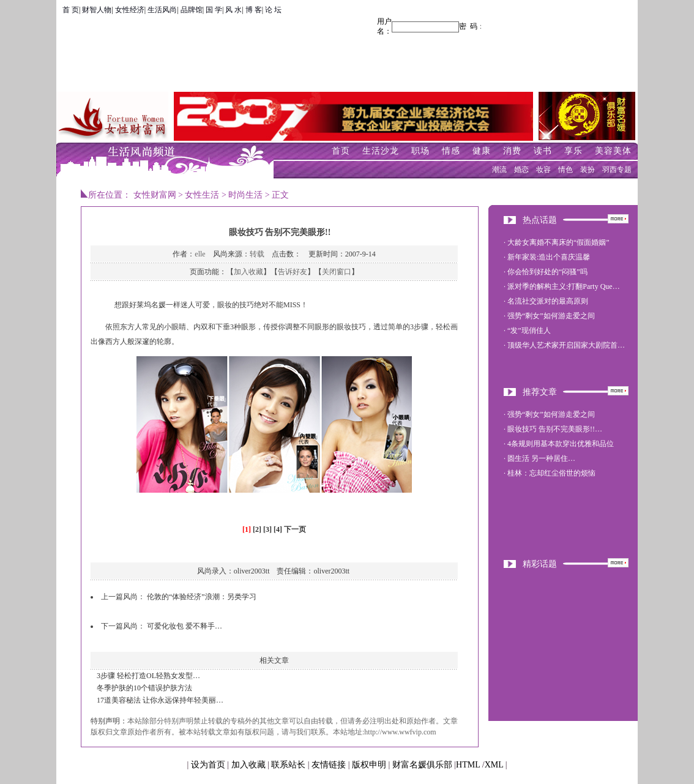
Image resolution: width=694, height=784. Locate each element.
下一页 (295, 529)
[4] (278, 529)
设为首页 (208, 765)
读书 (543, 151)
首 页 (71, 10)
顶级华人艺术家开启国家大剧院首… (566, 345)
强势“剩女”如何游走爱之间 (551, 316)
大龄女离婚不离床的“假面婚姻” (558, 242)
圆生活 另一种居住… (541, 458)
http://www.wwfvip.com (400, 732)
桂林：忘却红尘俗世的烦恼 (551, 473)
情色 (565, 170)
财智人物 (97, 10)
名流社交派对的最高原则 (548, 301)
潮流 (499, 170)
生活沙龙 (381, 151)
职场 (420, 151)
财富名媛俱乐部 (422, 765)
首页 (341, 151)
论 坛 (273, 10)
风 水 (233, 10)
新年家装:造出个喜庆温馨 (549, 257)
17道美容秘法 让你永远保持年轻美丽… (160, 700)
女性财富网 (155, 195)
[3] (267, 529)
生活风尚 (162, 10)
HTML (468, 765)
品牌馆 (192, 10)
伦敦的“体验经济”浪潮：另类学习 (202, 597)
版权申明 (369, 765)
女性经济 (130, 10)
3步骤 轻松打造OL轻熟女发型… (148, 676)
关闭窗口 (337, 272)
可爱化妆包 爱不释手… (185, 626)
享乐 (573, 151)
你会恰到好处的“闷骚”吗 (547, 272)
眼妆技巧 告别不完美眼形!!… (555, 429)
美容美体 (613, 151)
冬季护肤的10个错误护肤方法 (144, 688)
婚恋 (521, 170)
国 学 (214, 10)
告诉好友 (293, 272)
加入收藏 (248, 272)
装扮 (588, 170)
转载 (257, 254)
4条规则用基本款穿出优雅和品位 (561, 444)
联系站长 (288, 765)
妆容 (543, 170)
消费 (512, 151)
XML (494, 765)
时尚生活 (245, 195)
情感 (451, 151)
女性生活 (202, 195)
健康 (482, 151)
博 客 (254, 10)
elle (200, 254)
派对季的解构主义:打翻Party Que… (564, 286)
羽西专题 (617, 170)
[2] (257, 529)
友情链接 (329, 765)
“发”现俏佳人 (529, 330)
